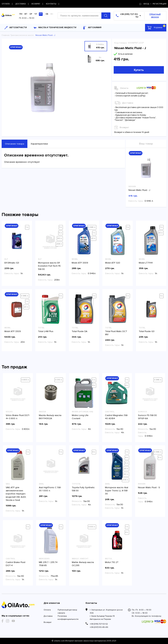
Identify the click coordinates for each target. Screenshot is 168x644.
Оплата (47, 610)
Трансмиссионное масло (22, 35)
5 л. (61, 233)
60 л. (60, 238)
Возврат (48, 622)
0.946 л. (92, 227)
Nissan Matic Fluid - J (139, 190)
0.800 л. (25, 380)
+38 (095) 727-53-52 (99, 624)
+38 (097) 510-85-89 (99, 627)
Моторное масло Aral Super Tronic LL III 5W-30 (117, 491)
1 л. (27, 227)
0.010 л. (59, 380)
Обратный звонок (155, 16)
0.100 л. (92, 527)
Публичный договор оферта (67, 611)
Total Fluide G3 (147, 331)
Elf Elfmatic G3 (12, 263)
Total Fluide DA (79, 331)
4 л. (94, 385)
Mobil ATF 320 (113, 263)
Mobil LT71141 (146, 263)
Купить (139, 70)
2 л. (94, 380)
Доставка (48, 616)
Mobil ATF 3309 (80, 263)
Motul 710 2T (112, 562)
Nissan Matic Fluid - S (149, 487)
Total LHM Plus (46, 331)
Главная (6, 35)
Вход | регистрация (153, 4)
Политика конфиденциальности (68, 618)
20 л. (93, 238)
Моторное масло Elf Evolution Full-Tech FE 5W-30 (49, 266)
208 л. (59, 244)
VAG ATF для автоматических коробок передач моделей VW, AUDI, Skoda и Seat (16, 494)
